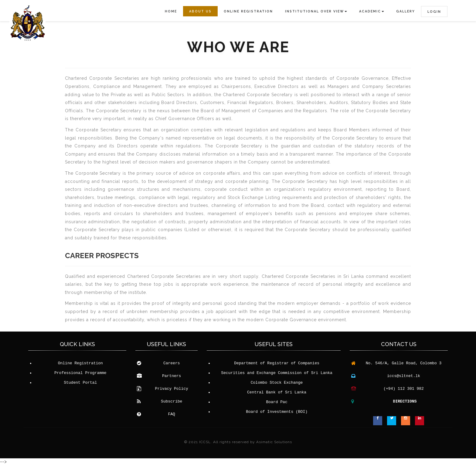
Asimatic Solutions (274, 442)
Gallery (406, 11)
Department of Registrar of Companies (277, 363)
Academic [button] (372, 11)
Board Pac (277, 402)
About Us (200, 11)
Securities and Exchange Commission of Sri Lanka (277, 373)
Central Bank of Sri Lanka (277, 393)
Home (171, 11)
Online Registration (248, 11)
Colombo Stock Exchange (277, 383)
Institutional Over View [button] (316, 11)
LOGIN (434, 12)
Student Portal (80, 383)
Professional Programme (80, 373)
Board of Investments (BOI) (277, 412)
